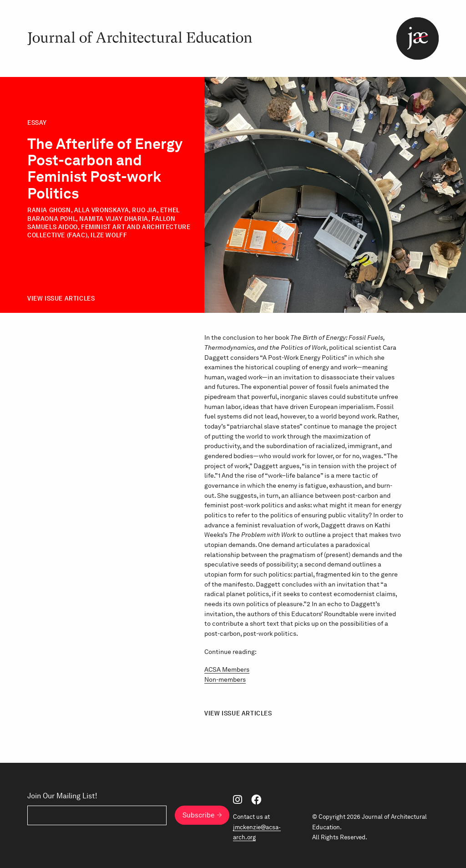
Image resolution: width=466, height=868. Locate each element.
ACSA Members (227, 669)
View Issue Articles (61, 299)
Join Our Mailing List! (62, 796)
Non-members (225, 679)
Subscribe (199, 815)
